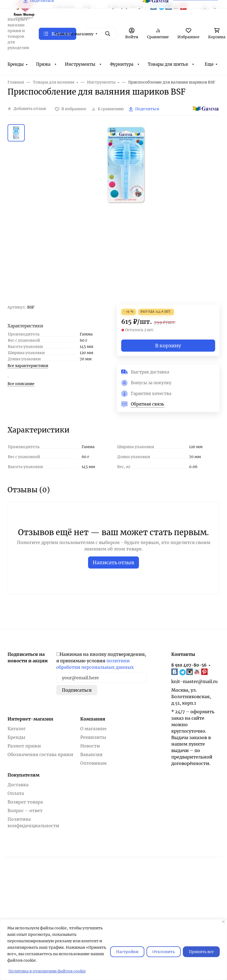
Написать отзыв (114, 562)
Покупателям (24, 775)
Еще (209, 64)
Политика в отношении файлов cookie (47, 971)
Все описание (21, 384)
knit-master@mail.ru (194, 681)
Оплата (16, 793)
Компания (93, 719)
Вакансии (91, 754)
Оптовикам (93, 763)
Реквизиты (93, 737)
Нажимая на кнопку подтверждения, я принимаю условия (101, 661)
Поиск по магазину (74, 34)
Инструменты (80, 64)
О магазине (93, 729)
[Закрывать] (223, 922)
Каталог (17, 729)
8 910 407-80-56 (189, 665)
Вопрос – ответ (25, 811)
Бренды (16, 64)
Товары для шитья (168, 64)
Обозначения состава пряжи (40, 754)
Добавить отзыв (30, 109)
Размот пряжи (24, 746)
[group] (126, 214)
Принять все (201, 952)
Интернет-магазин (30, 719)
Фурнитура (122, 64)
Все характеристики (28, 366)
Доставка (18, 785)
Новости (90, 746)
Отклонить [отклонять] (164, 952)
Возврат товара (25, 802)
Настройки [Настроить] (127, 952)
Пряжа (43, 64)
